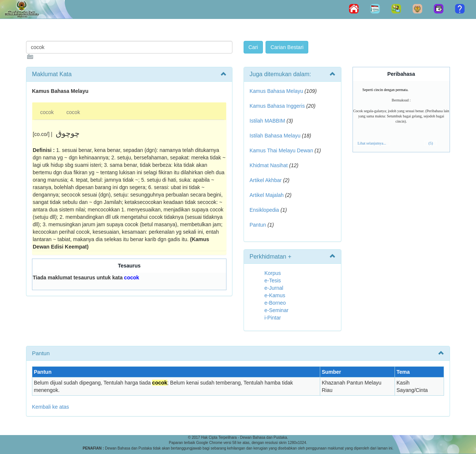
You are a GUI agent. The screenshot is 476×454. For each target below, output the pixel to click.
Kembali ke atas (51, 407)
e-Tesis (273, 280)
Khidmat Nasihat (269, 165)
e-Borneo (275, 303)
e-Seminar (276, 310)
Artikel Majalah (267, 195)
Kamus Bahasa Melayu (277, 91)
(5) (431, 143)
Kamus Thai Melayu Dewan (281, 150)
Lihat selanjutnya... (372, 143)
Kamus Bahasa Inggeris (277, 106)
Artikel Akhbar (266, 180)
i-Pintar (273, 318)
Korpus (273, 273)
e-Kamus (275, 295)
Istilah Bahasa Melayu (275, 136)
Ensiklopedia (264, 210)
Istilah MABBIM (267, 121)
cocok (47, 112)
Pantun (258, 225)
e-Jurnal (274, 288)
